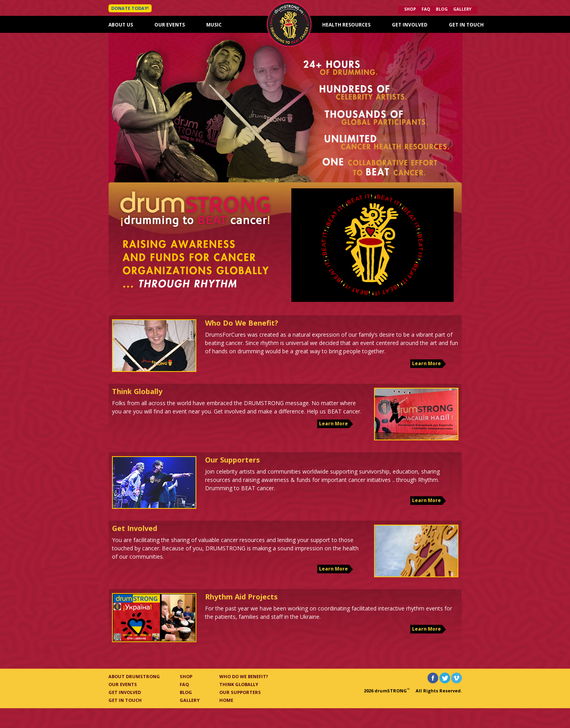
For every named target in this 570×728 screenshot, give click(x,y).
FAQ (426, 9)
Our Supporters (240, 692)
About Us (121, 25)
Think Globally (239, 684)
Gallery (462, 9)
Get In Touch (466, 25)
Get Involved (410, 25)
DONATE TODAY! (130, 8)
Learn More (427, 363)
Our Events (170, 25)
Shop (410, 9)
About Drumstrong (134, 676)
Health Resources (346, 25)
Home (226, 700)
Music (214, 25)
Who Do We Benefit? (244, 676)
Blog (442, 9)
